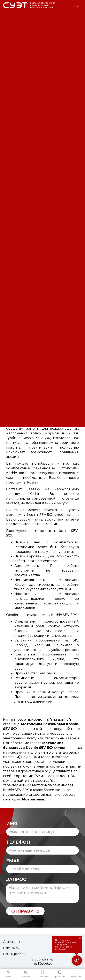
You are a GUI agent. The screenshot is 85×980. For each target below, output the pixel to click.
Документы (11, 942)
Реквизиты (11, 948)
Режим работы (14, 954)
